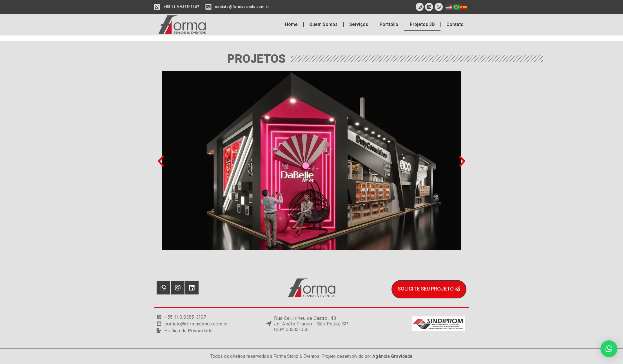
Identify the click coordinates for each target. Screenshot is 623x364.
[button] (161, 161)
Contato (455, 24)
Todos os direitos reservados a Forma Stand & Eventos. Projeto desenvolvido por (311, 356)
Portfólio (389, 24)
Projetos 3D (422, 24)
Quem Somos (323, 24)
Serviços (359, 24)
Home (291, 24)
